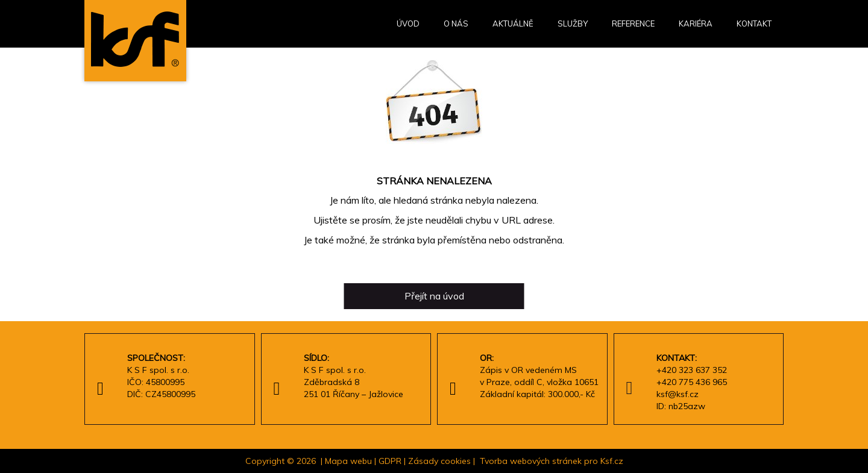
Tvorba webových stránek (531, 461)
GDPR (390, 461)
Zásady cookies (439, 461)
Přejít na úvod (434, 296)
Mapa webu (348, 461)
